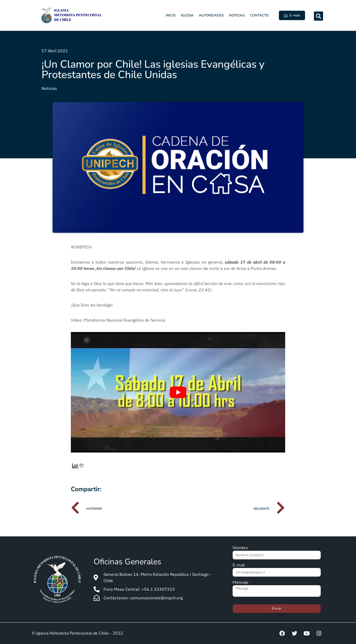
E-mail (239, 565)
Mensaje (241, 583)
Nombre (241, 548)
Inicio (171, 15)
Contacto (259, 15)
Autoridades (211, 15)
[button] (318, 16)
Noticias (237, 15)
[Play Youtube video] (178, 392)
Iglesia (187, 15)
